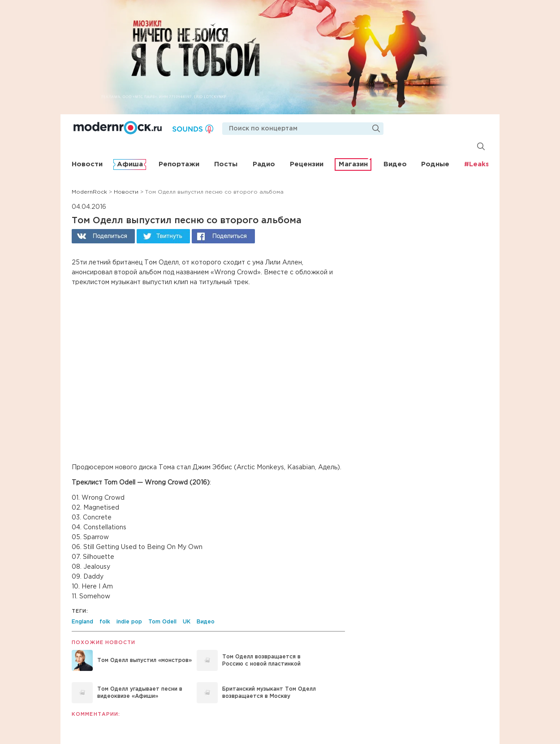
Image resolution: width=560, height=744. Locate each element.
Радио (264, 164)
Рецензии (307, 164)
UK (187, 622)
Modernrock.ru (118, 128)
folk (105, 622)
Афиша (130, 164)
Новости (87, 164)
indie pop (129, 622)
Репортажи (179, 164)
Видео (395, 164)
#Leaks (477, 164)
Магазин (353, 164)
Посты (226, 164)
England (82, 622)
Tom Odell (162, 622)
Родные (435, 164)
